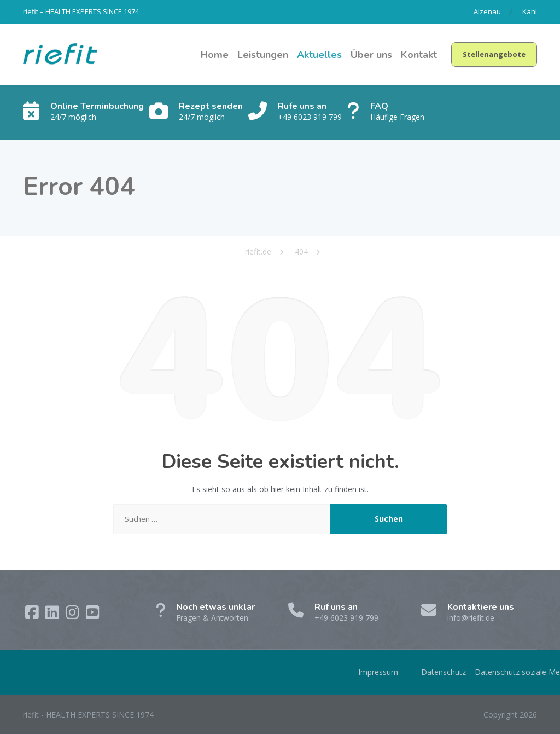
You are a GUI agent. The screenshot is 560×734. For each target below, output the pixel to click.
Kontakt (419, 55)
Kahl (530, 11)
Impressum (378, 672)
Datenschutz (444, 672)
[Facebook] (33, 615)
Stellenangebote (494, 54)
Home (215, 55)
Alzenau (487, 11)
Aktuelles (319, 55)
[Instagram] (74, 615)
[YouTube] (93, 615)
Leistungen (263, 55)
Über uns (371, 55)
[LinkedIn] (53, 615)
